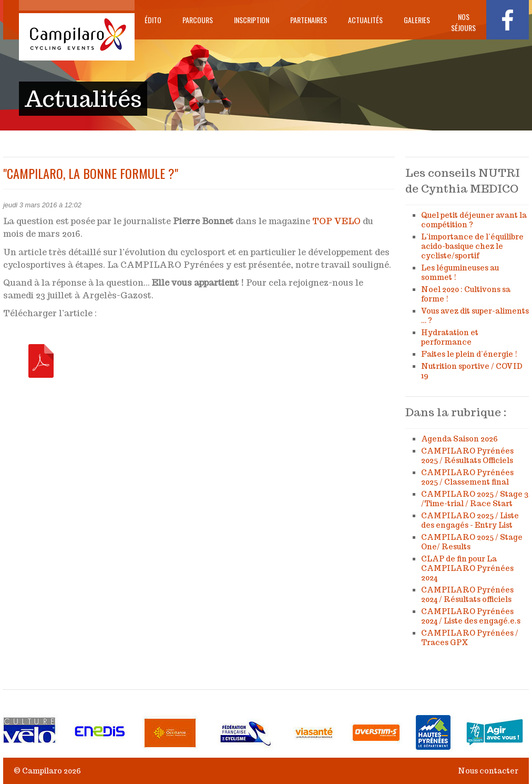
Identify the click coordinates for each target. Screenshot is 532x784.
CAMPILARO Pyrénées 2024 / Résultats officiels (467, 595)
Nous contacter (488, 771)
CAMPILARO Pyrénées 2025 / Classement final (467, 477)
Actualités (365, 20)
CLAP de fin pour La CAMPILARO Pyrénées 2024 (467, 568)
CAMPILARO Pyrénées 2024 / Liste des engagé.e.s (471, 616)
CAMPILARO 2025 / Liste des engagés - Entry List (470, 520)
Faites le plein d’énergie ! (469, 354)
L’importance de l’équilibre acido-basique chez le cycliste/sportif (472, 246)
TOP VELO (336, 221)
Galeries (417, 20)
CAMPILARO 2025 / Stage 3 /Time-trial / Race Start (475, 499)
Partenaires (309, 20)
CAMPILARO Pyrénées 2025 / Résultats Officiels (467, 456)
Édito (153, 20)
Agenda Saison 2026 (459, 439)
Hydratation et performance (450, 337)
